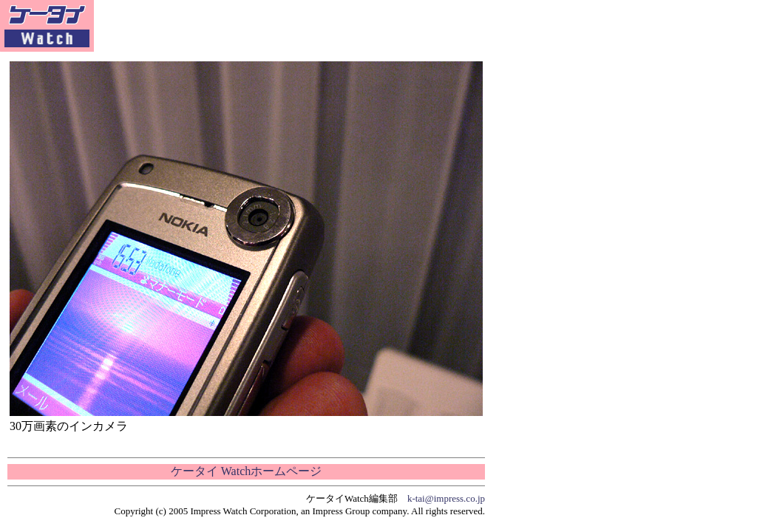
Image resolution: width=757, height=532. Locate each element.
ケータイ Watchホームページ (246, 471)
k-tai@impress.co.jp (446, 498)
